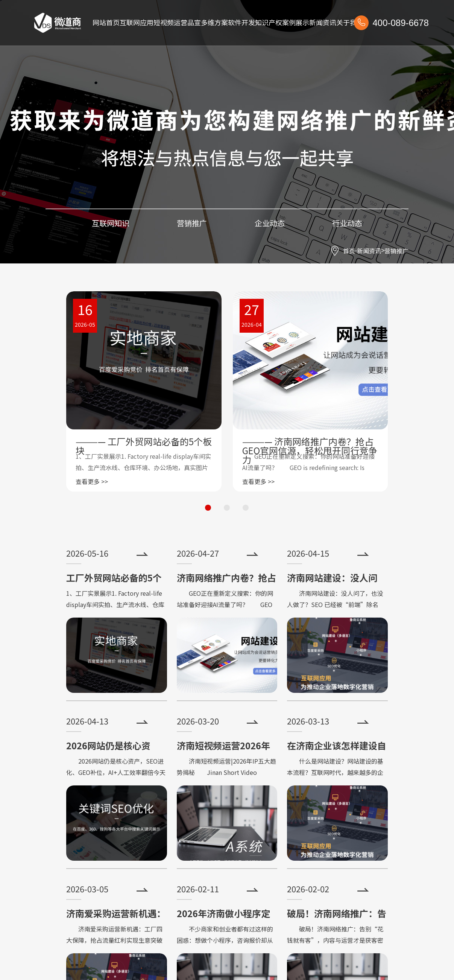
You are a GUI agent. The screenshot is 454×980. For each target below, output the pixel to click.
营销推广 (396, 251)
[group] (144, 391)
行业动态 (347, 223)
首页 (349, 251)
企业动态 (270, 223)
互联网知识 (111, 223)
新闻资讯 (369, 251)
